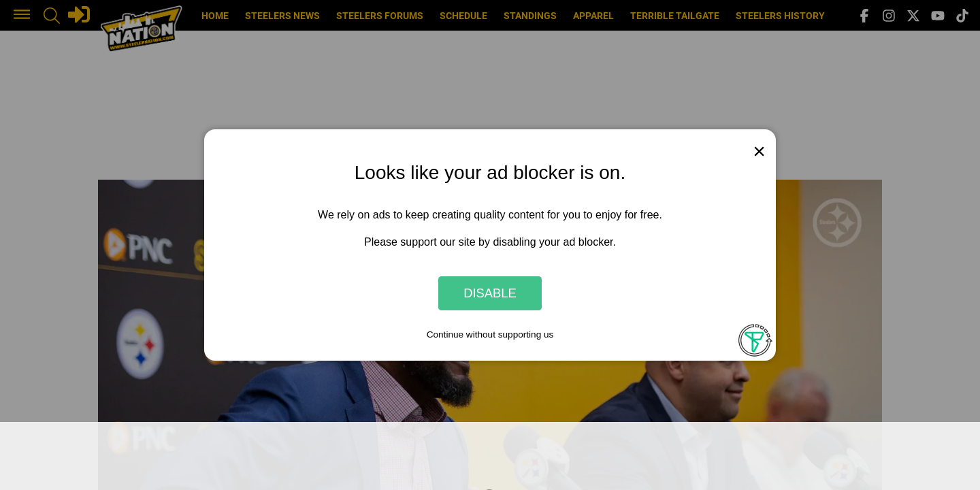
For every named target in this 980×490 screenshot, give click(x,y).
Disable (490, 293)
